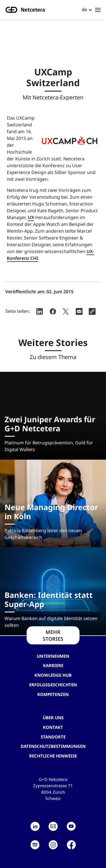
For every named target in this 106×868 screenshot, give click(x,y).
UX (31, 217)
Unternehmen (53, 656)
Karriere (53, 665)
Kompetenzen (53, 694)
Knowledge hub (53, 675)
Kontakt (53, 727)
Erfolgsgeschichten (53, 685)
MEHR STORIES (53, 635)
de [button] (85, 9)
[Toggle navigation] (98, 10)
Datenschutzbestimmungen (53, 746)
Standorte (53, 737)
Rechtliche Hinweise (53, 756)
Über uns (53, 718)
